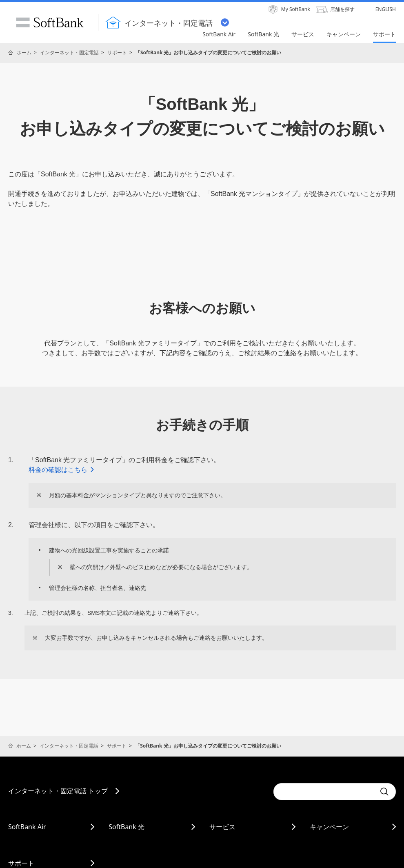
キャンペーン (329, 827)
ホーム (24, 52)
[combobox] (324, 792)
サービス (222, 827)
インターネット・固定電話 (69, 52)
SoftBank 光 (127, 827)
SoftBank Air (27, 827)
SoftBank (50, 22)
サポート (117, 52)
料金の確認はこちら (62, 470)
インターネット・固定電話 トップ (58, 791)
